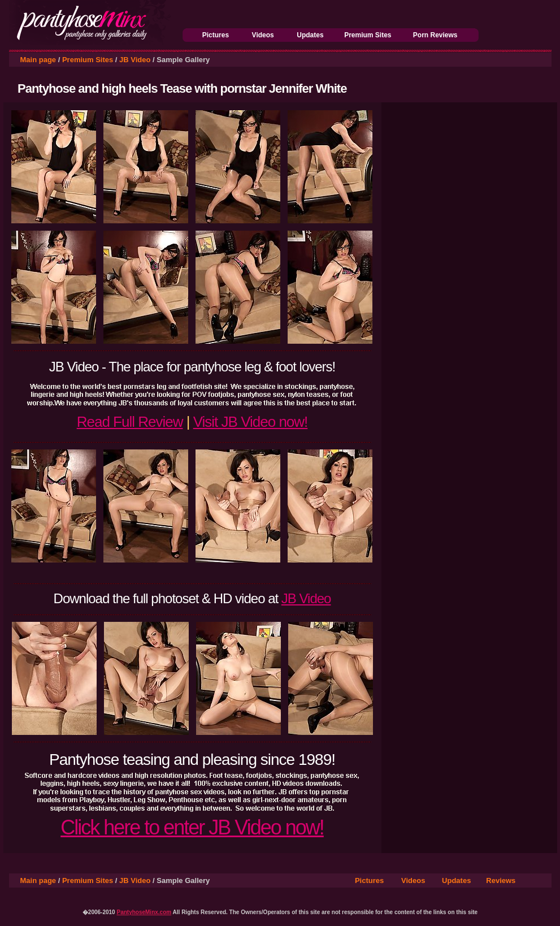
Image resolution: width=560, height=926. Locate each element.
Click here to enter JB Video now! (192, 827)
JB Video (135, 60)
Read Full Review (130, 422)
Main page (38, 60)
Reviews (501, 880)
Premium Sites (368, 35)
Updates (310, 35)
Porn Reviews (435, 35)
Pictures (216, 35)
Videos (263, 35)
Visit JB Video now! (251, 422)
